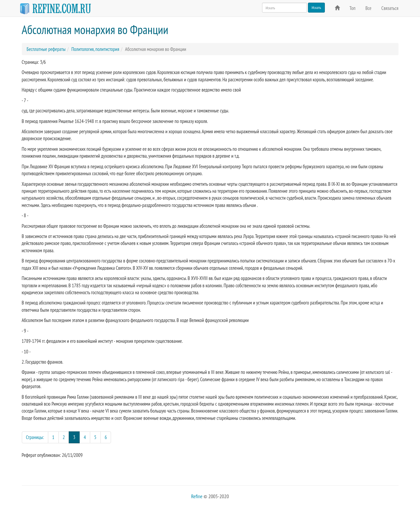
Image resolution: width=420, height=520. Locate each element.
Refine (197, 496)
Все (368, 8)
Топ (353, 8)
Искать (316, 7)
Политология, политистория (95, 49)
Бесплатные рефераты (46, 49)
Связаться (390, 8)
